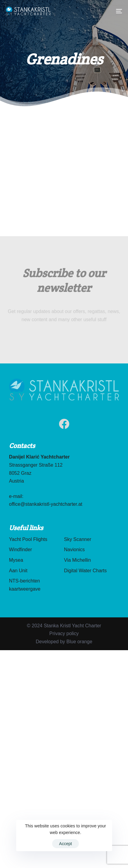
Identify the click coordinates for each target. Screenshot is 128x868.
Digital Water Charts (86, 571)
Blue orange (79, 642)
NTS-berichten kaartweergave (25, 585)
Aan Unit (18, 571)
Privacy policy (64, 633)
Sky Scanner (78, 539)
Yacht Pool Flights (28, 539)
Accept (65, 844)
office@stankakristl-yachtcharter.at (46, 504)
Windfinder (20, 550)
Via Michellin (78, 560)
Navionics (74, 550)
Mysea (16, 560)
